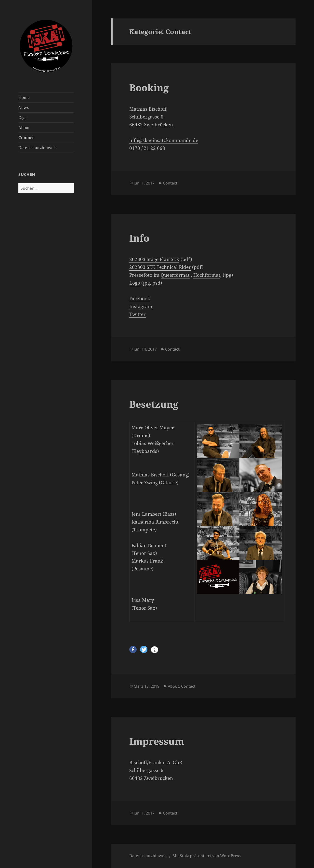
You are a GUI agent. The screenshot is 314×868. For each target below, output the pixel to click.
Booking (149, 87)
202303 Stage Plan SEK (154, 259)
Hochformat (207, 275)
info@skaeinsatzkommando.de (164, 140)
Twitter (137, 314)
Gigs (22, 118)
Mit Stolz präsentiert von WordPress (207, 856)
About (24, 128)
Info (139, 238)
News (24, 107)
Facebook (140, 299)
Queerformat (175, 275)
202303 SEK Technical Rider (160, 267)
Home (24, 97)
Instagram (141, 306)
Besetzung (154, 404)
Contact (26, 138)
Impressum (157, 741)
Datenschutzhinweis (37, 148)
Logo (135, 283)
